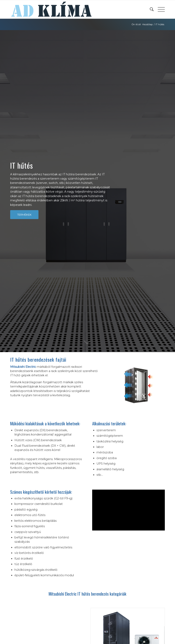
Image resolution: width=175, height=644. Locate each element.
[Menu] (159, 9)
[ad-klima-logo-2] (51, 9)
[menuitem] (150, 9)
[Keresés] (150, 9)
